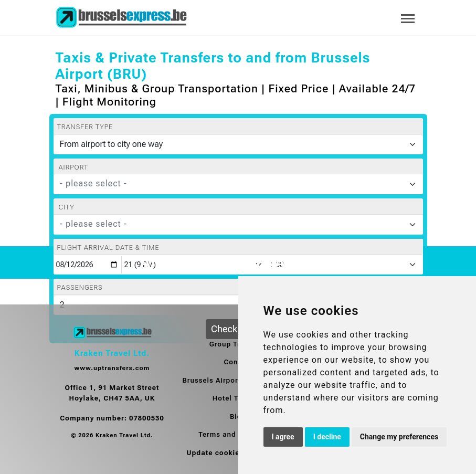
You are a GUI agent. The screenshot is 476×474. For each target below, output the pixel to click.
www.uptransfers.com (112, 368)
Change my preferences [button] (399, 437)
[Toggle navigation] (408, 18)
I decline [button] (327, 437)
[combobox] (238, 184)
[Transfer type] (238, 144)
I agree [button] (283, 437)
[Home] (121, 18)
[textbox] (232, 184)
